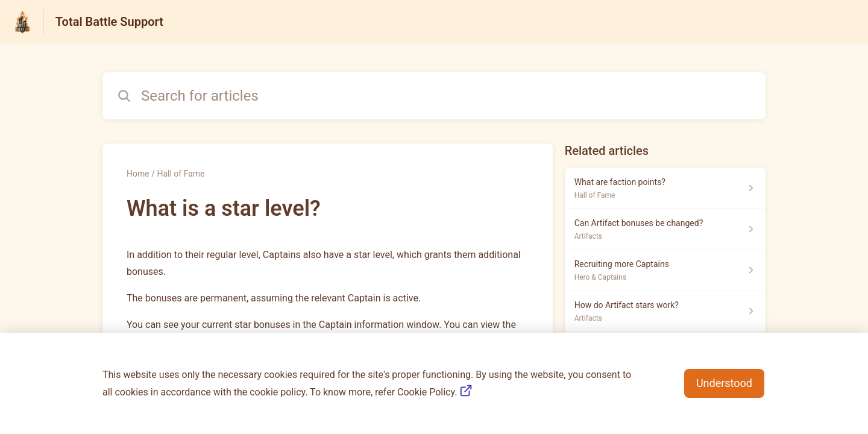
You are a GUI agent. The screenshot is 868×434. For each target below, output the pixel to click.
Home (138, 174)
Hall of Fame (181, 174)
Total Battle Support (109, 22)
